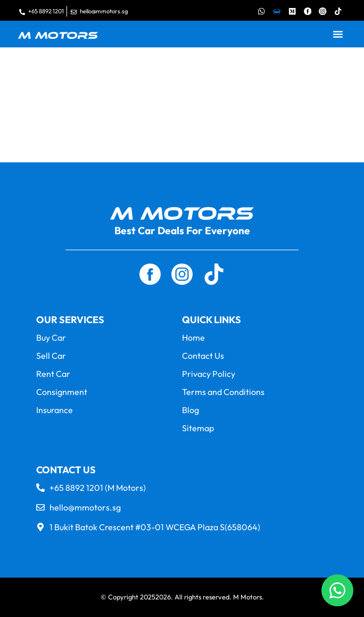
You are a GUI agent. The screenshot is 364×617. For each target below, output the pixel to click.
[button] (338, 34)
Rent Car (53, 374)
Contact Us (203, 356)
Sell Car (51, 356)
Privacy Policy (209, 374)
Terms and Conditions (223, 392)
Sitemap (198, 428)
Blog (191, 410)
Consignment (62, 392)
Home (193, 338)
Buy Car (51, 338)
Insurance (55, 410)
